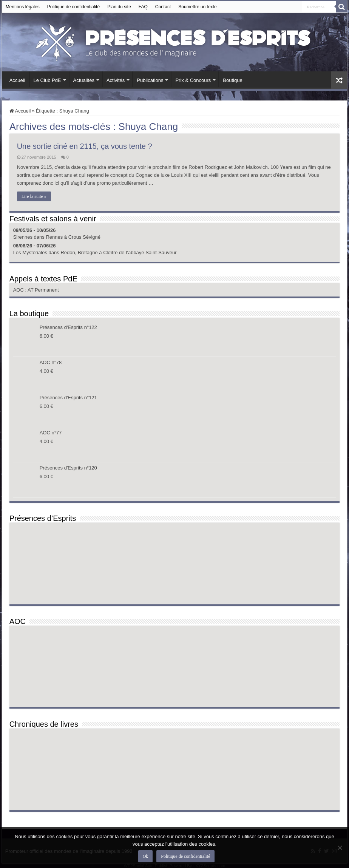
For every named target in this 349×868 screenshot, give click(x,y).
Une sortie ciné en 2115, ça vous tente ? (85, 146)
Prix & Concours (193, 80)
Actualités (84, 80)
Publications (150, 80)
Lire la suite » (34, 196)
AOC (19, 290)
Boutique (232, 80)
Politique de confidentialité (73, 7)
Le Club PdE (47, 80)
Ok (146, 856)
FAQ (143, 7)
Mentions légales (23, 7)
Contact (163, 7)
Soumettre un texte (197, 7)
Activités (116, 80)
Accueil (17, 80)
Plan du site (119, 7)
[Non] (340, 848)
